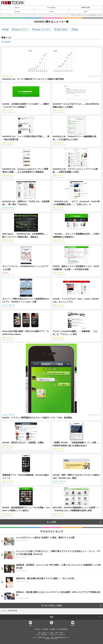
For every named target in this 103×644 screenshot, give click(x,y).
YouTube (73, 625)
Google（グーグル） (43, 30)
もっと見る (51, 522)
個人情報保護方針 (63, 629)
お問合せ (38, 629)
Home (30, 625)
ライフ (51, 12)
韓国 (76, 30)
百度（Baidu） (62, 30)
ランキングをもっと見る (51, 606)
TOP (52, 617)
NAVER (7, 42)
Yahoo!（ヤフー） (21, 30)
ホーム (17, 8)
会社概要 (53, 629)
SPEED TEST (86, 8)
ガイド (86, 12)
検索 (7, 30)
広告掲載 (45, 629)
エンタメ (17, 12)
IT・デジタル (52, 8)
